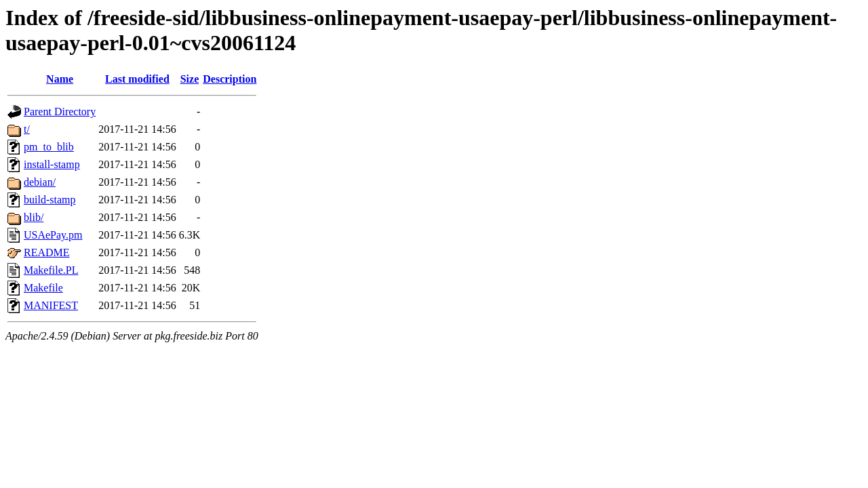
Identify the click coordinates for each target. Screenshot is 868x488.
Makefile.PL (51, 270)
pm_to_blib (49, 147)
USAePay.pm (53, 235)
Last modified (137, 79)
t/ (27, 129)
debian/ (40, 182)
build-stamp (50, 200)
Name (60, 79)
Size (190, 79)
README (47, 252)
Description (230, 79)
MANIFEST (51, 305)
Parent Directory (60, 111)
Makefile (43, 288)
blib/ (34, 217)
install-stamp (52, 164)
